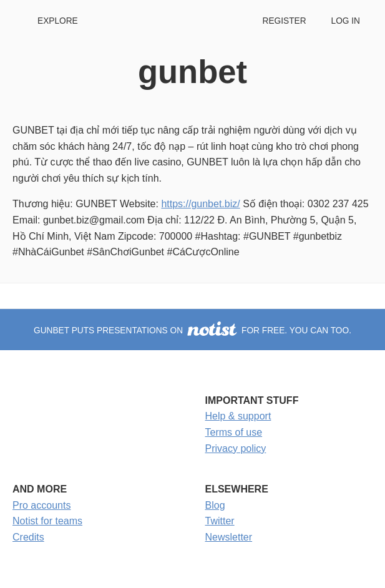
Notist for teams (47, 521)
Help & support (238, 416)
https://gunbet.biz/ (200, 204)
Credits (28, 537)
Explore (58, 21)
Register (284, 21)
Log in (346, 21)
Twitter (220, 521)
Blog (215, 505)
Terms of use (234, 432)
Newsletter (229, 537)
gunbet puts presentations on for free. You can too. (192, 331)
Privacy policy (236, 448)
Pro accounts (41, 505)
